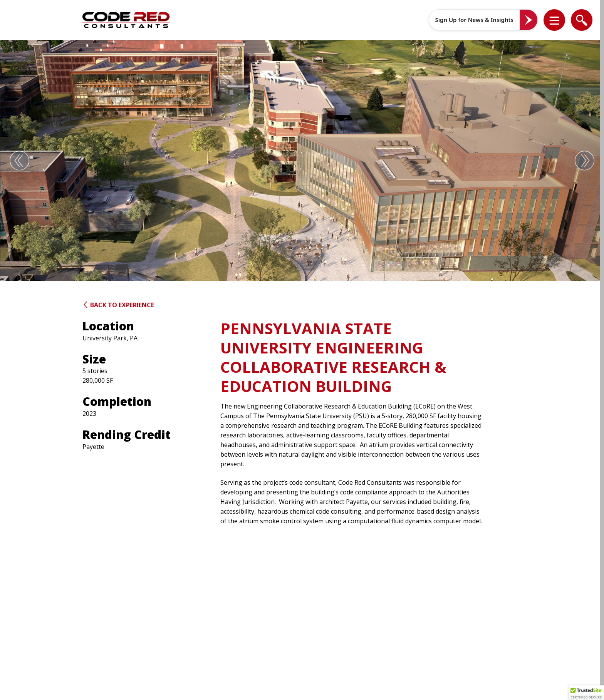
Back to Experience (118, 305)
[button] (559, 20)
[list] (554, 20)
